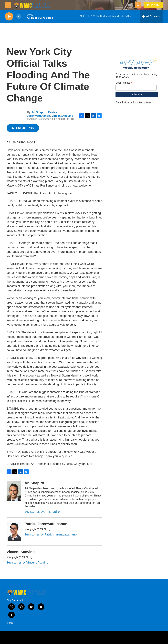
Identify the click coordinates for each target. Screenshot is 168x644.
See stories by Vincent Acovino (27, 562)
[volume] (19, 16)
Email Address (124, 83)
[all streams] (151, 16)
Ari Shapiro (39, 112)
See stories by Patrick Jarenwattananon (52, 534)
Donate (155, 5)
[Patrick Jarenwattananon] (14, 532)
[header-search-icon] (138, 5)
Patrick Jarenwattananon (42, 114)
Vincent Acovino (62, 116)
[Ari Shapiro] (14, 491)
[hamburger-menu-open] (8, 5)
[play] (9, 16)
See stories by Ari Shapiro (42, 512)
